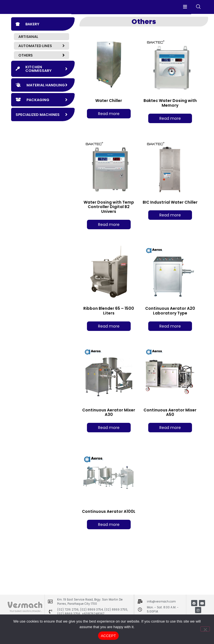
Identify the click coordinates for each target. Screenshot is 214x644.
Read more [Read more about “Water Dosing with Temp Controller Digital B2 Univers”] (109, 233)
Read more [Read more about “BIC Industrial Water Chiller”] (170, 224)
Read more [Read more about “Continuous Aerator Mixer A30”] (109, 436)
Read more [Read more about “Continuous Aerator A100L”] (109, 533)
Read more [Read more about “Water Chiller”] (109, 123)
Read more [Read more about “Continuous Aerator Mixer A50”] (170, 436)
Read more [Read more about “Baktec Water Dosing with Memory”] (170, 127)
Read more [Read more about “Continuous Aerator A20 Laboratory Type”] (170, 335)
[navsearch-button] (198, 11)
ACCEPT (108, 636)
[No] (205, 629)
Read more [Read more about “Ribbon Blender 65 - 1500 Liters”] (109, 335)
